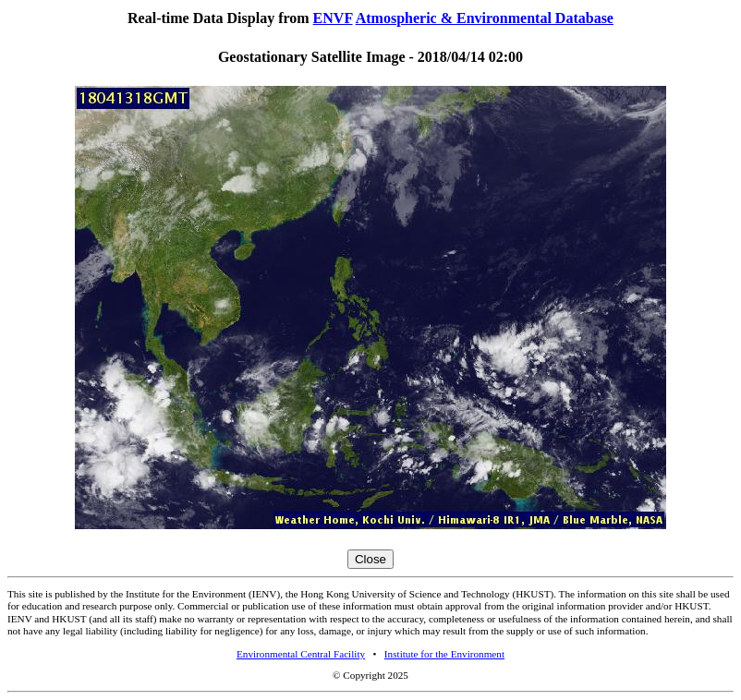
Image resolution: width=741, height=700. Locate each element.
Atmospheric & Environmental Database (485, 18)
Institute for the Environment (444, 654)
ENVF (333, 18)
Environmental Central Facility (301, 654)
